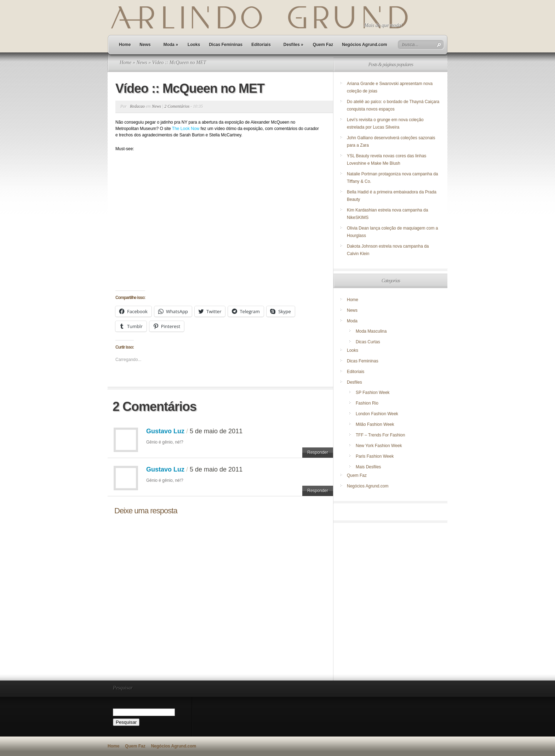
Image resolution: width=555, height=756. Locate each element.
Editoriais (261, 45)
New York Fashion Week (379, 446)
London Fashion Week (377, 414)
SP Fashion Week (373, 393)
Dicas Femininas (226, 45)
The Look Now (186, 129)
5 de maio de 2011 (216, 431)
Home (125, 45)
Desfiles (293, 45)
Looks (194, 45)
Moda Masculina (371, 331)
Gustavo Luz (165, 431)
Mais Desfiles (368, 467)
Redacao (137, 106)
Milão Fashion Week (375, 424)
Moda (171, 45)
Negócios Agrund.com (365, 45)
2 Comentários (177, 106)
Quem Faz (323, 45)
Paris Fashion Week (375, 456)
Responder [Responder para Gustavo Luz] (318, 452)
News (145, 45)
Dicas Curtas (368, 342)
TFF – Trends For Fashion (380, 435)
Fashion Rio (367, 403)
